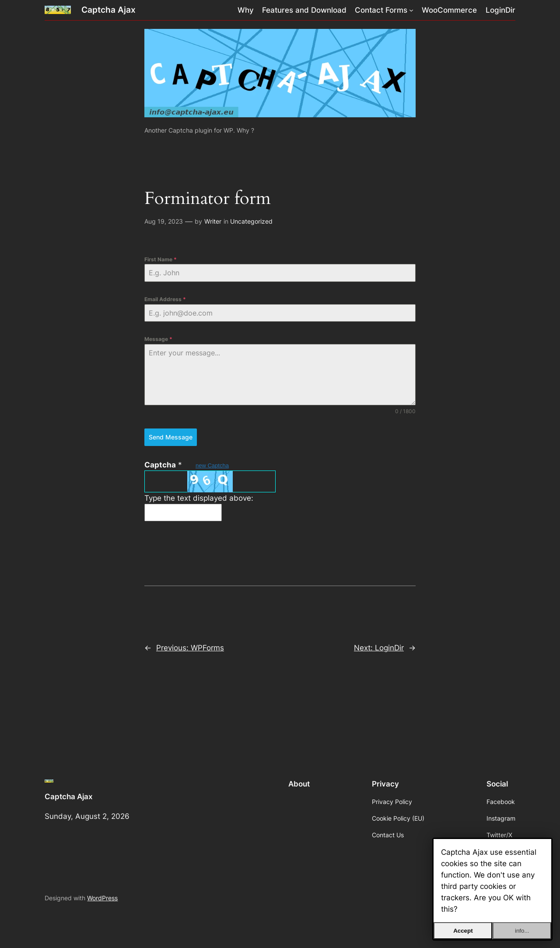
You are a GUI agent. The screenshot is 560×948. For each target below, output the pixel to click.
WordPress (102, 898)
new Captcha (212, 465)
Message (158, 339)
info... (522, 931)
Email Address (165, 299)
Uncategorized (251, 221)
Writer (213, 221)
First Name (161, 259)
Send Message (171, 437)
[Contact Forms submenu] (411, 10)
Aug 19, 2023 (164, 221)
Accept (463, 931)
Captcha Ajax (108, 10)
